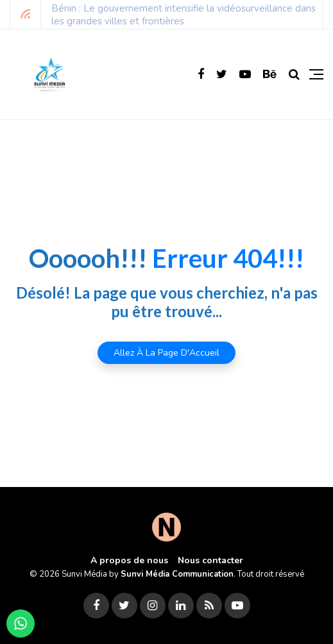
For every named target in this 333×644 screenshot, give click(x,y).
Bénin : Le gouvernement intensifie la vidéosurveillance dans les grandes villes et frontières (184, 15)
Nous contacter (210, 560)
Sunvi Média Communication (177, 574)
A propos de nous (129, 560)
